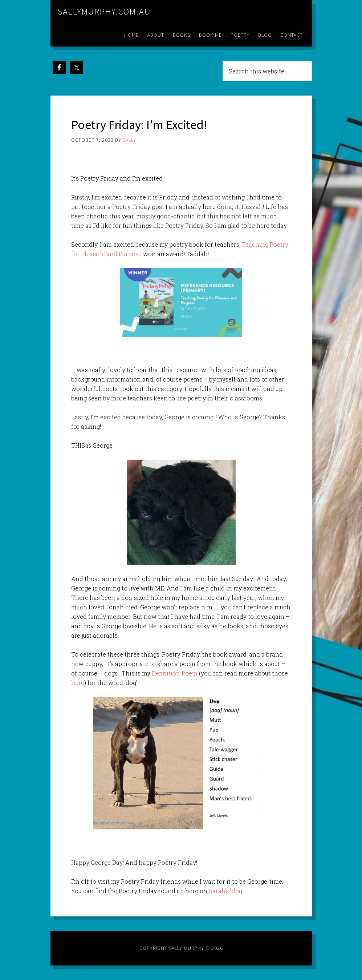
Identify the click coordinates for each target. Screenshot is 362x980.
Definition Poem (175, 673)
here (78, 683)
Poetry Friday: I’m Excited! (142, 124)
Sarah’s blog (225, 891)
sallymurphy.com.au (104, 11)
